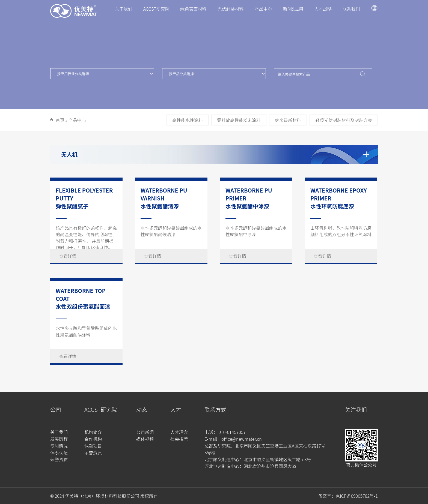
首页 (60, 120)
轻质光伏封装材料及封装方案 (344, 120)
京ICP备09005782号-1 (357, 496)
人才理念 (179, 432)
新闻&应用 (293, 9)
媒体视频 (145, 439)
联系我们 (351, 9)
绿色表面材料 (194, 9)
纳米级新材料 (288, 120)
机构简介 (93, 432)
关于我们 (124, 9)
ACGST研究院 (156, 9)
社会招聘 (179, 439)
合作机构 (93, 439)
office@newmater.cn (242, 439)
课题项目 (93, 446)
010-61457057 (232, 432)
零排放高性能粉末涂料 (239, 120)
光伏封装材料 (231, 9)
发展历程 (59, 439)
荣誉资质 (59, 459)
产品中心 (263, 9)
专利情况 (59, 446)
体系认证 (59, 452)
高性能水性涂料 (188, 120)
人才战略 (323, 9)
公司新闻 (145, 432)
